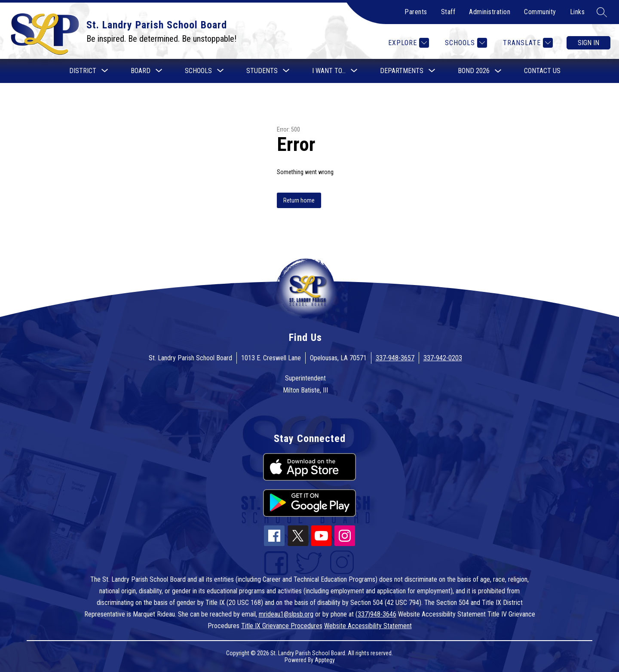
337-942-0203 (443, 358)
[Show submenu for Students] (262, 71)
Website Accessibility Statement (368, 626)
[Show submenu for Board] (141, 71)
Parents (416, 12)
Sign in (588, 43)
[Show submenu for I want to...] (329, 71)
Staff (448, 12)
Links (578, 12)
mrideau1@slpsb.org (286, 614)
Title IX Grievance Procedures (282, 626)
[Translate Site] (527, 43)
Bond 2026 (474, 71)
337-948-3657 (395, 358)
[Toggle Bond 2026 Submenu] (498, 71)
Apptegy (325, 660)
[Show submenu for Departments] (402, 71)
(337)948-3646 (376, 614)
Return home (299, 200)
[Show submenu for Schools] (198, 71)
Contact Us (542, 71)
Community (540, 12)
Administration (490, 12)
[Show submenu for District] (83, 71)
